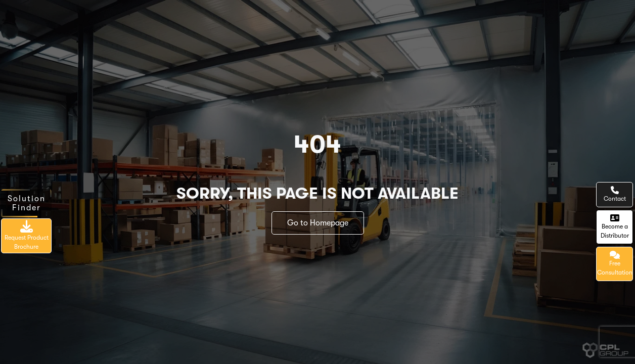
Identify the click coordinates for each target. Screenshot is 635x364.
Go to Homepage (318, 223)
